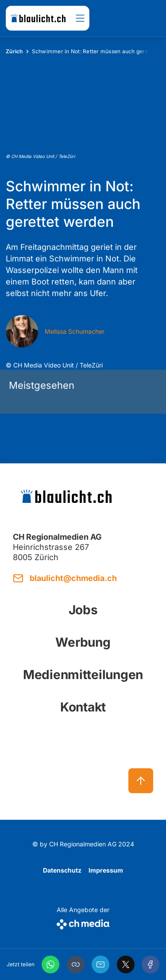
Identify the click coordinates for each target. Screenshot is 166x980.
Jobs (83, 610)
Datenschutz (62, 870)
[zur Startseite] (38, 18)
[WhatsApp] (50, 964)
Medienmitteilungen (83, 675)
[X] (126, 964)
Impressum (106, 870)
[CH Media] (83, 923)
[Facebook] (151, 964)
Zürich (14, 51)
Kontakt (83, 707)
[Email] (100, 964)
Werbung (83, 642)
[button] (76, 964)
